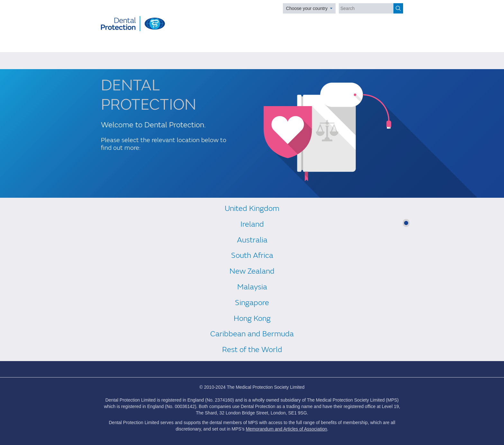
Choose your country (307, 8)
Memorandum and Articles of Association (287, 429)
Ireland (252, 224)
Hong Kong (252, 318)
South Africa (252, 255)
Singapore (252, 303)
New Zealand (252, 271)
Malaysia (252, 287)
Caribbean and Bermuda (252, 334)
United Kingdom (252, 209)
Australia (252, 240)
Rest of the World (252, 350)
